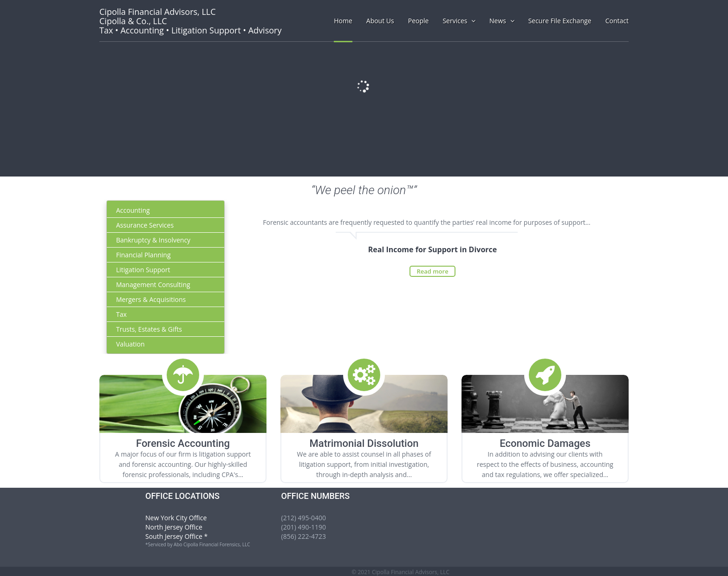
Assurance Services (145, 225)
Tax (121, 314)
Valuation (130, 344)
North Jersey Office (174, 527)
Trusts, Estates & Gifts (149, 329)
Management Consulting (153, 285)
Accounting (133, 210)
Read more (432, 271)
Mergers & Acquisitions (151, 299)
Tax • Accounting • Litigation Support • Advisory (190, 21)
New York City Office (176, 518)
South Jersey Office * (176, 536)
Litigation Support (143, 270)
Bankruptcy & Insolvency (153, 240)
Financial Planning (143, 255)
